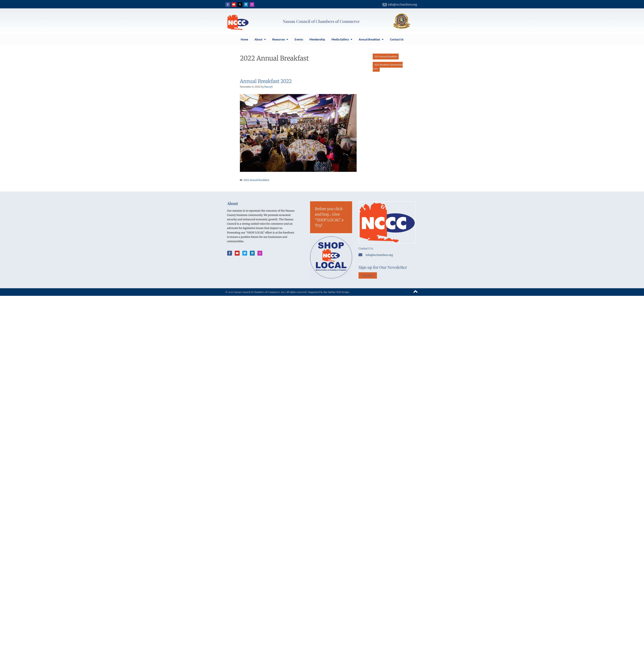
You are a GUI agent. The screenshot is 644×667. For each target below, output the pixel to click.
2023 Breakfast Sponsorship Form (388, 67)
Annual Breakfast (371, 39)
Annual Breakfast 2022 (266, 81)
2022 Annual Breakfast (256, 180)
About (260, 39)
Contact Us (397, 39)
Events (299, 39)
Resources (280, 39)
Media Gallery (342, 39)
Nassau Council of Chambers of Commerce (321, 21)
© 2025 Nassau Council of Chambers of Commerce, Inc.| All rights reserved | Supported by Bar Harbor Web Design (287, 292)
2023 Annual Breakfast (386, 57)
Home (244, 39)
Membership (317, 39)
